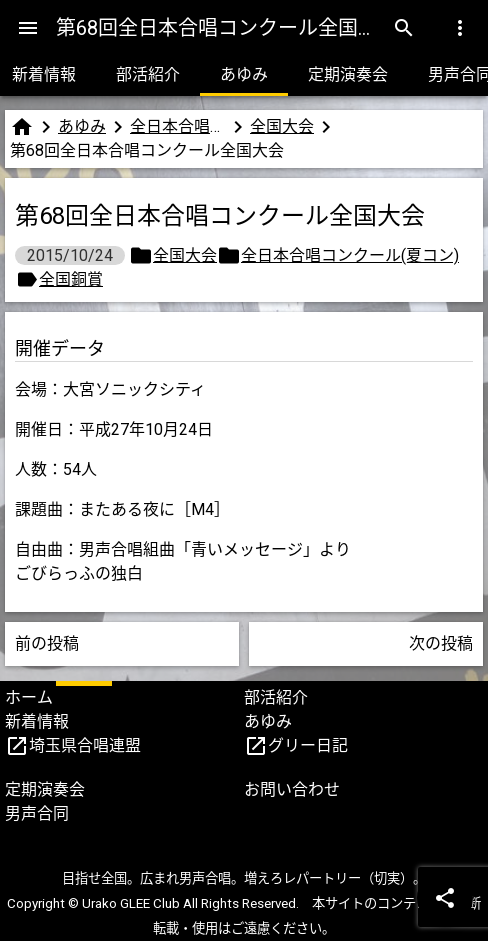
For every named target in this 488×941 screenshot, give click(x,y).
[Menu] (28, 28)
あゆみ (244, 74)
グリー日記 (308, 745)
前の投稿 (47, 643)
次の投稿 (441, 643)
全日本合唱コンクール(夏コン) (178, 126)
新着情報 (37, 721)
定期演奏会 (348, 74)
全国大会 (282, 126)
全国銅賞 (71, 279)
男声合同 (37, 813)
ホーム (29, 697)
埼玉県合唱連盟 (85, 745)
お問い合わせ (292, 789)
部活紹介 (148, 74)
